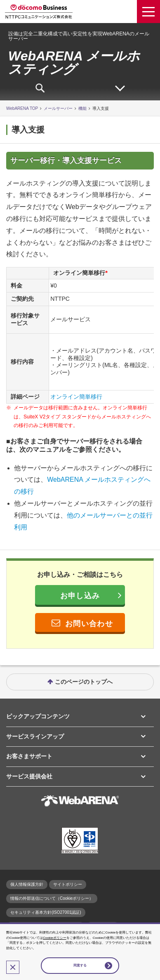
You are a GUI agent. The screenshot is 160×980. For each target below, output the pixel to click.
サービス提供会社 (29, 776)
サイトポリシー (68, 884)
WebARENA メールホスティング (74, 63)
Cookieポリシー (55, 938)
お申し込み (80, 596)
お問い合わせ (89, 624)
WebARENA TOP (22, 108)
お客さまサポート (29, 756)
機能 (82, 108)
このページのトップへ (84, 682)
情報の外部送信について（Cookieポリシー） (52, 898)
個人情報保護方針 (27, 884)
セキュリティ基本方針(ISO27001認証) (46, 912)
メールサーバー (58, 108)
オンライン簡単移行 (76, 397)
